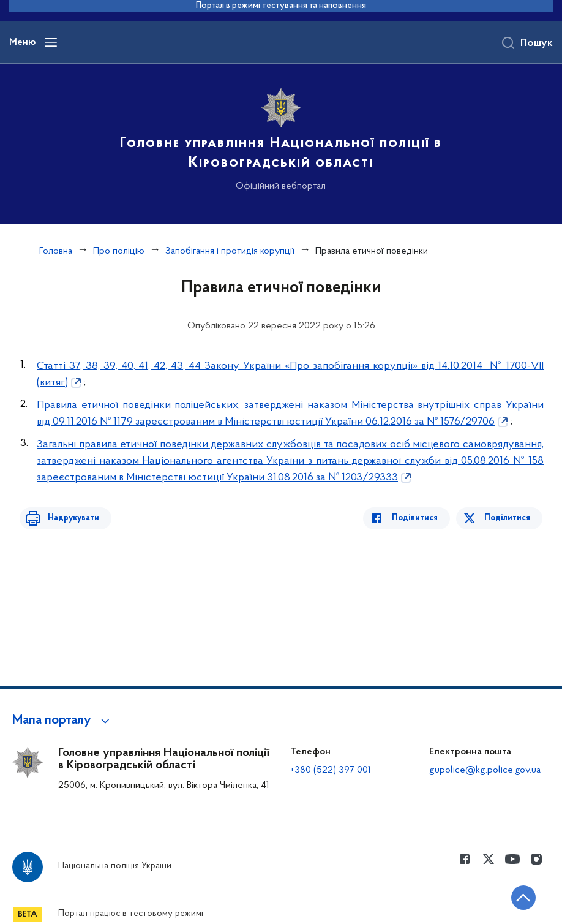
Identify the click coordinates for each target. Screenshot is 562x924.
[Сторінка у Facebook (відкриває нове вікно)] (465, 859)
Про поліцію (119, 251)
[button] (63, 721)
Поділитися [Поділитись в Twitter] (508, 518)
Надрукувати (69, 518)
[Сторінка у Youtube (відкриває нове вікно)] (512, 859)
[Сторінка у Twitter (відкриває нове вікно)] (489, 859)
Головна (56, 251)
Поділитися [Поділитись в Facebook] (420, 518)
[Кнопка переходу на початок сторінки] (516, 896)
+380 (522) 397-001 (331, 770)
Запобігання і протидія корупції (230, 251)
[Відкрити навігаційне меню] (51, 42)
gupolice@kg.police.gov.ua (485, 770)
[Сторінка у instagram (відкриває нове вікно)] (536, 859)
